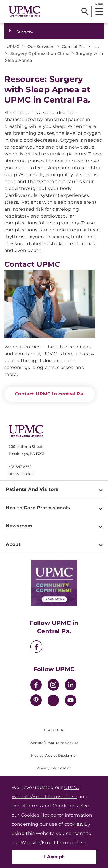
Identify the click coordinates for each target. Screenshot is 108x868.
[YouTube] (71, 701)
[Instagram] (53, 686)
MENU (99, 4)
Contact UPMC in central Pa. (50, 394)
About (13, 544)
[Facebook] (36, 647)
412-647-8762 (20, 467)
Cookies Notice (38, 815)
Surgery (25, 32)
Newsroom (19, 526)
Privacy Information (54, 768)
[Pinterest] (36, 701)
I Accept (54, 857)
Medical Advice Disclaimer (54, 755)
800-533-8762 (21, 474)
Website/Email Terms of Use (54, 743)
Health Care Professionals (38, 508)
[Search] (85, 11)
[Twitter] (53, 700)
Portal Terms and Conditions (45, 806)
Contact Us (54, 730)
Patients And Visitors (32, 489)
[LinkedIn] (71, 686)
